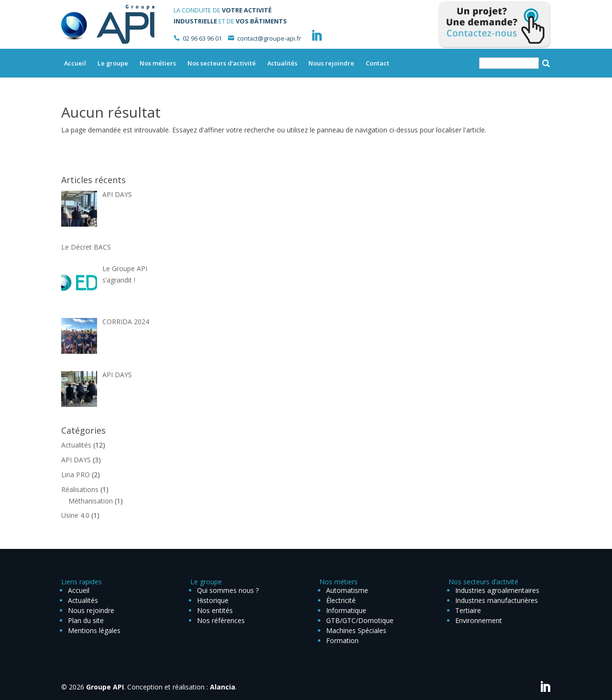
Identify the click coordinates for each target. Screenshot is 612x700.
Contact (377, 63)
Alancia (223, 687)
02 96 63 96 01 (202, 38)
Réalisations (80, 489)
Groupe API (105, 687)
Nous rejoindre (331, 63)
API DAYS (76, 460)
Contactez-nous (495, 25)
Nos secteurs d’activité (222, 63)
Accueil (75, 63)
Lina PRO (76, 475)
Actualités (282, 63)
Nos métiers (158, 63)
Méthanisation (91, 501)
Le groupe (113, 63)
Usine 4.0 (75, 515)
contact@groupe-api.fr (269, 38)
